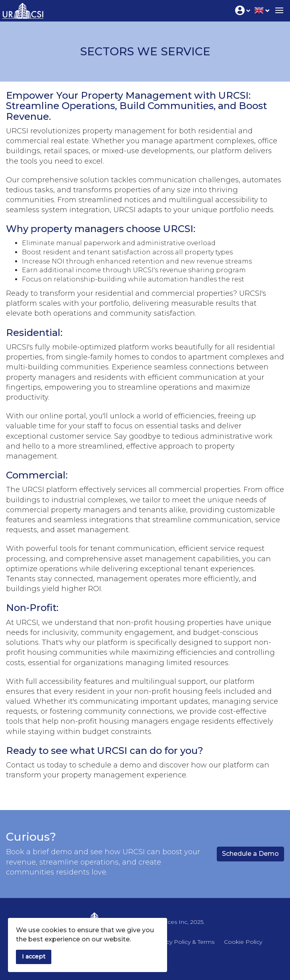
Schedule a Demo (250, 854)
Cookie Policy (243, 942)
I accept (34, 957)
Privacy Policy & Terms (184, 942)
